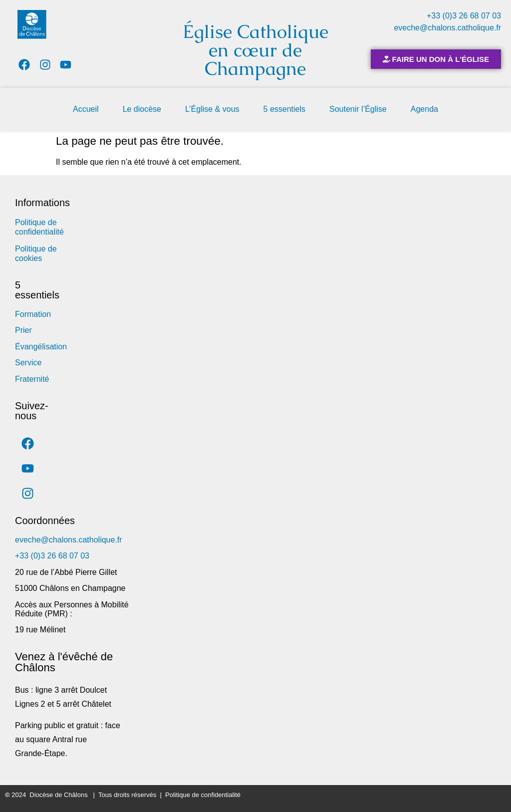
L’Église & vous (212, 109)
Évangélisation (41, 347)
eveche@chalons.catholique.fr (447, 28)
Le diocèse (142, 109)
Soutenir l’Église (358, 109)
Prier (23, 330)
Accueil (86, 109)
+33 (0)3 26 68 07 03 (464, 16)
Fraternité (32, 379)
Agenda (424, 109)
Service (28, 363)
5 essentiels (285, 109)
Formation (33, 314)
